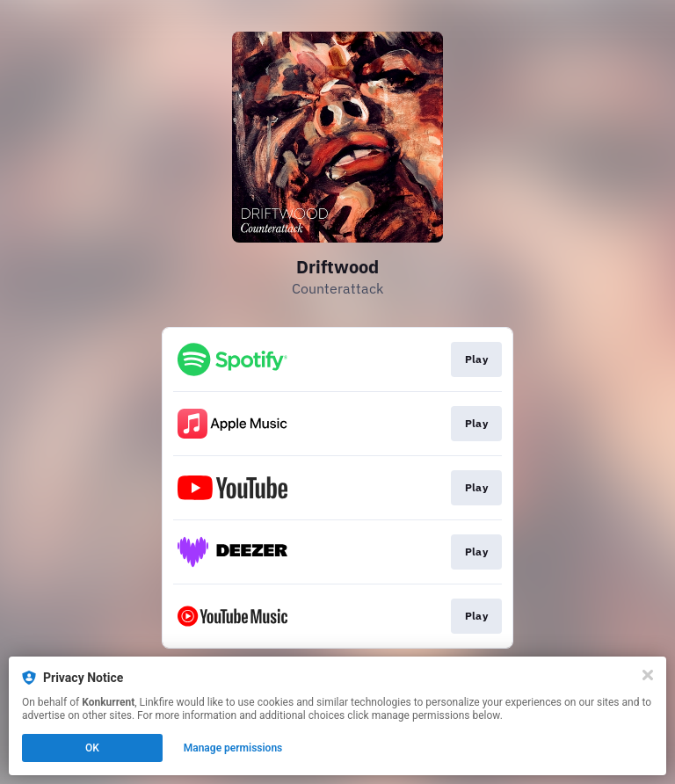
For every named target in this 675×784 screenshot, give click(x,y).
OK (92, 748)
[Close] (648, 675)
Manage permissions (233, 748)
